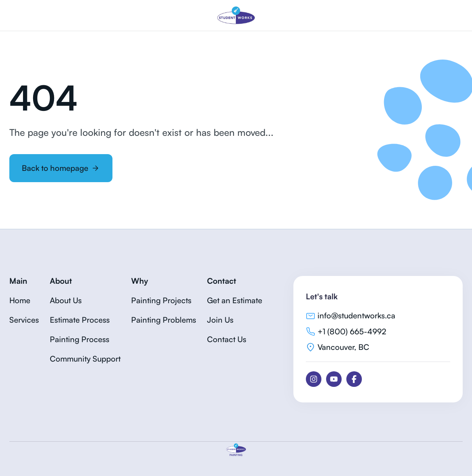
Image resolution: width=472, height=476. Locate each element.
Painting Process (80, 339)
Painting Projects (161, 300)
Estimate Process (80, 320)
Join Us (220, 320)
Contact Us (227, 339)
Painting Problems (164, 320)
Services (24, 320)
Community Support (85, 359)
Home (20, 300)
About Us (66, 300)
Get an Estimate (235, 300)
